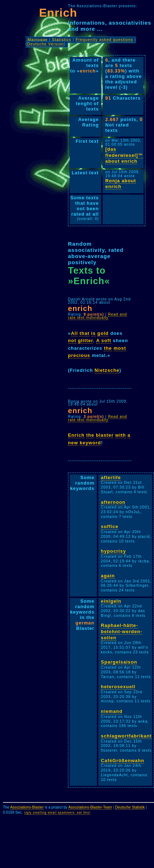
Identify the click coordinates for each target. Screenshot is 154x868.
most (120, 348)
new (73, 443)
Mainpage (38, 40)
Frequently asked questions (104, 40)
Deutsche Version (45, 44)
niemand (112, 711)
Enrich (76, 435)
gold (103, 333)
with (121, 435)
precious (79, 355)
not (72, 340)
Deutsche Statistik (130, 807)
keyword (90, 443)
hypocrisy (113, 551)
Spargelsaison (119, 662)
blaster (105, 435)
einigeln (111, 601)
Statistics (62, 40)
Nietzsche (107, 370)
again (108, 576)
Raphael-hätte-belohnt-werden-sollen (122, 631)
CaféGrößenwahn (123, 761)
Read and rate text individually (97, 316)
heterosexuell (118, 687)
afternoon (113, 502)
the (108, 348)
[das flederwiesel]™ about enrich (124, 155)
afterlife (111, 477)
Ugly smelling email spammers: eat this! (57, 813)
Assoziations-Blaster (27, 807)
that (84, 333)
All (74, 333)
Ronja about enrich (121, 184)
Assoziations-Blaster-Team (90, 807)
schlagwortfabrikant (126, 736)
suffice (110, 526)
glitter (85, 340)
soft (106, 340)
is (93, 333)
